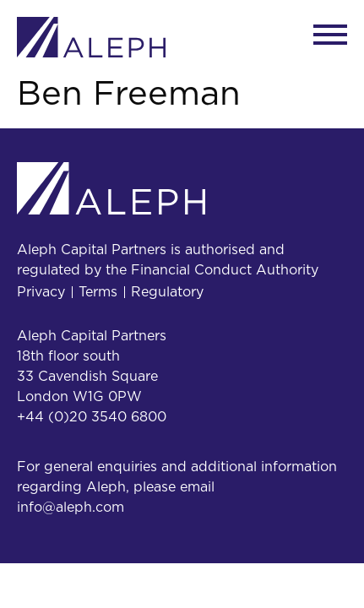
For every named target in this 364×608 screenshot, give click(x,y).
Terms (98, 292)
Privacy (41, 292)
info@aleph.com (71, 508)
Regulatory (167, 292)
